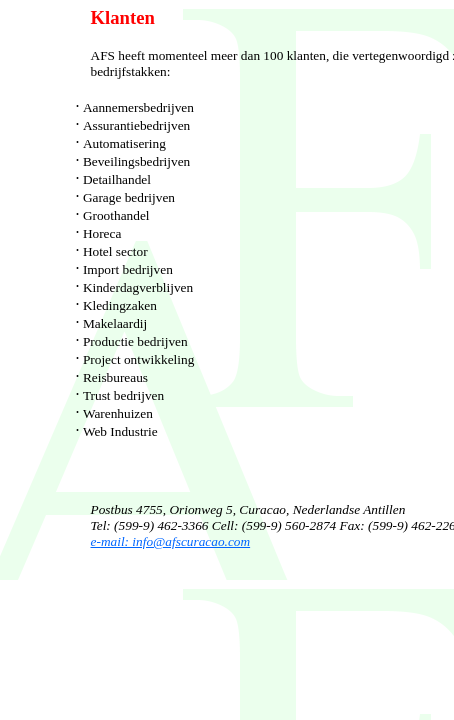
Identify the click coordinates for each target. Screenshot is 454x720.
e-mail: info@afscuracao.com (171, 541)
